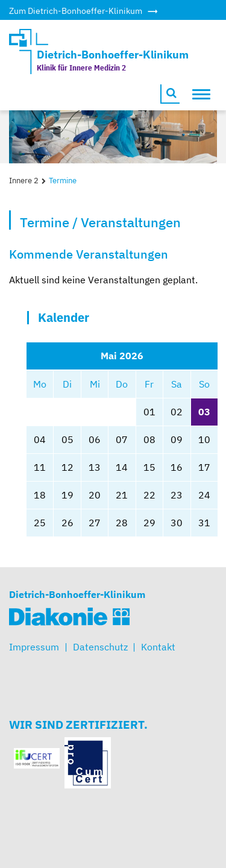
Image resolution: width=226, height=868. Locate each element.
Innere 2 (24, 181)
